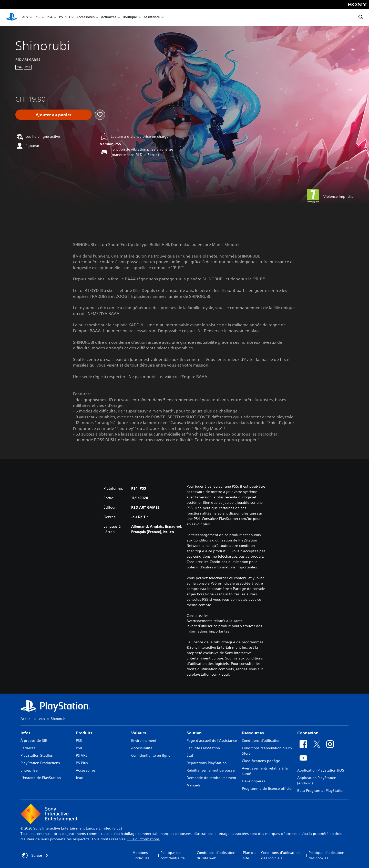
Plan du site (249, 855)
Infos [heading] (25, 733)
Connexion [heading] (308, 733)
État (190, 755)
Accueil (27, 719)
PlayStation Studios (37, 755)
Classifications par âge (261, 761)
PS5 (37, 18)
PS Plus (64, 18)
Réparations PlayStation (207, 763)
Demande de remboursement (211, 778)
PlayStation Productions (40, 763)
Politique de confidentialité (173, 855)
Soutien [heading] (194, 733)
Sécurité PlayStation (203, 748)
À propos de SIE (34, 741)
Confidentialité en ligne (151, 755)
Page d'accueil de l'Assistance (212, 741)
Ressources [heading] (253, 733)
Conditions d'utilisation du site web (216, 855)
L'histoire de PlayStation (41, 778)
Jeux (25, 18)
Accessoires (85, 18)
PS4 (50, 18)
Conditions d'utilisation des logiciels (280, 855)
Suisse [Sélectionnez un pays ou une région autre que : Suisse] (35, 855)
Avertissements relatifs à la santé (215, 621)
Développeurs (254, 781)
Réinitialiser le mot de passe (211, 770)
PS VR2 (82, 755)
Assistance (152, 18)
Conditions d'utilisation (261, 741)
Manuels (194, 785)
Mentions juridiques (141, 855)
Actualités (109, 18)
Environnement (144, 741)
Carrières (28, 748)
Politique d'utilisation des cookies (326, 855)
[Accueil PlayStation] (12, 17)
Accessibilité (142, 748)
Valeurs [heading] (139, 733)
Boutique (130, 18)
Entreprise (29, 770)
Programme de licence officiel (267, 788)
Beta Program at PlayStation (321, 791)
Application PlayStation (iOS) (321, 770)
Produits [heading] (84, 733)
